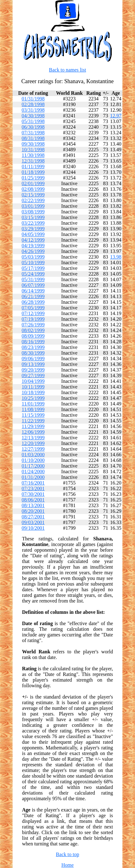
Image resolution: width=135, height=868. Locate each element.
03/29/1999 (33, 229)
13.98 (116, 257)
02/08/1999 (33, 189)
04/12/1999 (33, 240)
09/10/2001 (33, 528)
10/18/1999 (33, 392)
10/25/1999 (33, 398)
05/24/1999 (33, 274)
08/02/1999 (33, 330)
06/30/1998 (33, 127)
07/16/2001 (33, 483)
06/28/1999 (33, 302)
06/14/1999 (33, 291)
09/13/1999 (33, 364)
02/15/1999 (33, 195)
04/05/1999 (33, 234)
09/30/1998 (33, 144)
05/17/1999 (33, 268)
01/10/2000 (33, 460)
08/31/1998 (33, 138)
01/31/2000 (33, 477)
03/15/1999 (33, 217)
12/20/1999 (33, 443)
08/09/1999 (33, 336)
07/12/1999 (33, 313)
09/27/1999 (33, 375)
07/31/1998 (33, 133)
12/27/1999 (33, 449)
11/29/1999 (33, 426)
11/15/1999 (33, 415)
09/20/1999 (33, 370)
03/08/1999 (33, 212)
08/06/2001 (33, 500)
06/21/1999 (33, 296)
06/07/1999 (33, 285)
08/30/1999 (33, 353)
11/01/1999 (33, 404)
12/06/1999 (33, 432)
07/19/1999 (33, 319)
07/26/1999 (33, 325)
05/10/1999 (33, 263)
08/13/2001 (33, 505)
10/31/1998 (33, 150)
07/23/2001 (33, 488)
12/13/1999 (33, 438)
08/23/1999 (33, 347)
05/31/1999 (33, 279)
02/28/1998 (33, 104)
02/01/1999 (33, 183)
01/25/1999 (33, 178)
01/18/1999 (33, 172)
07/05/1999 (33, 308)
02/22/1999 (33, 200)
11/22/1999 (33, 421)
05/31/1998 (33, 121)
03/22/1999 (33, 223)
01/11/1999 (33, 166)
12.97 (116, 116)
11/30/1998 (33, 155)
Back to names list (68, 70)
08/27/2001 (33, 517)
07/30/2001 (33, 494)
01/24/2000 (33, 472)
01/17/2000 (33, 466)
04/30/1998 (33, 116)
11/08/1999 (33, 409)
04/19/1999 (33, 246)
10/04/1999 (33, 381)
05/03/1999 (33, 257)
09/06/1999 (33, 359)
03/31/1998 (33, 110)
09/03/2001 (33, 522)
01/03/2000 (33, 455)
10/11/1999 (33, 387)
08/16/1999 (33, 342)
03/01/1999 (33, 206)
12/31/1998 (33, 161)
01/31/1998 (33, 99)
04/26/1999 (33, 251)
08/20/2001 (33, 511)
